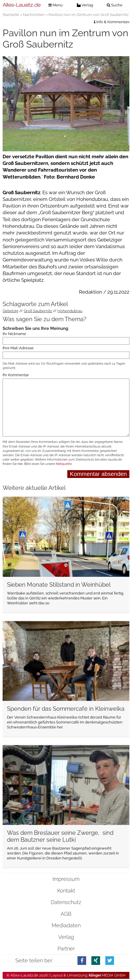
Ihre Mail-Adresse (18, 348)
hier (20, 464)
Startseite (11, 15)
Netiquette (64, 464)
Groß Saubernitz (38, 311)
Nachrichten (34, 15)
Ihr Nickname (14, 334)
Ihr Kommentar (16, 375)
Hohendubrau (70, 311)
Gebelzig (10, 311)
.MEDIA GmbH (107, 975)
